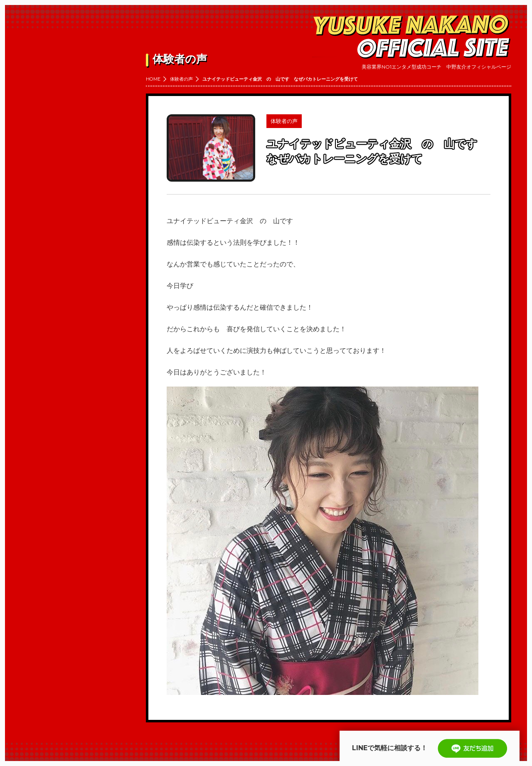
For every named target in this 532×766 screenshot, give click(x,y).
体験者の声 (181, 79)
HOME (153, 79)
